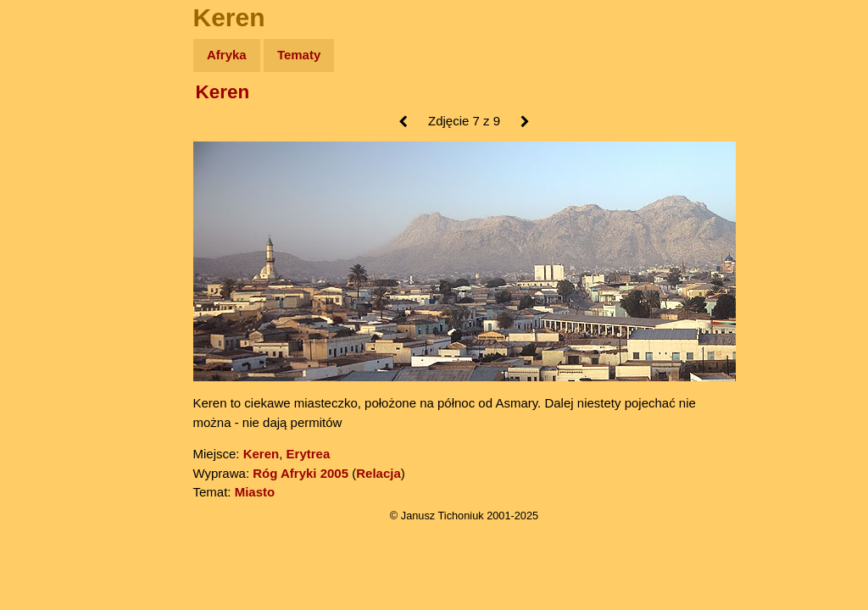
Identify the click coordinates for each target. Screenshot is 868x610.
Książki (50, 219)
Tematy (299, 55)
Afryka (227, 55)
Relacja (378, 473)
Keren (223, 92)
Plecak (49, 284)
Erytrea (309, 454)
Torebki (51, 349)
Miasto (255, 492)
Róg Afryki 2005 (300, 473)
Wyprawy (56, 121)
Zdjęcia (50, 154)
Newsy (49, 186)
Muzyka (51, 251)
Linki (43, 316)
